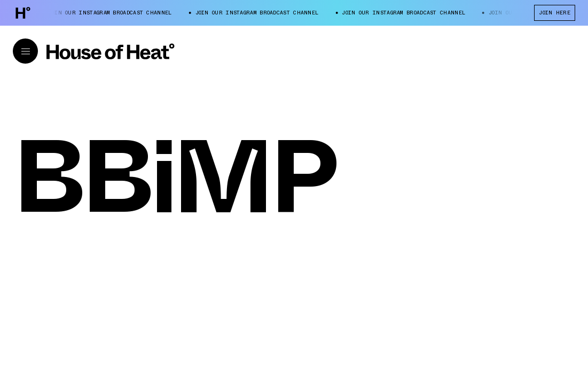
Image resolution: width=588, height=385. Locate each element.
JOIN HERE (555, 13)
